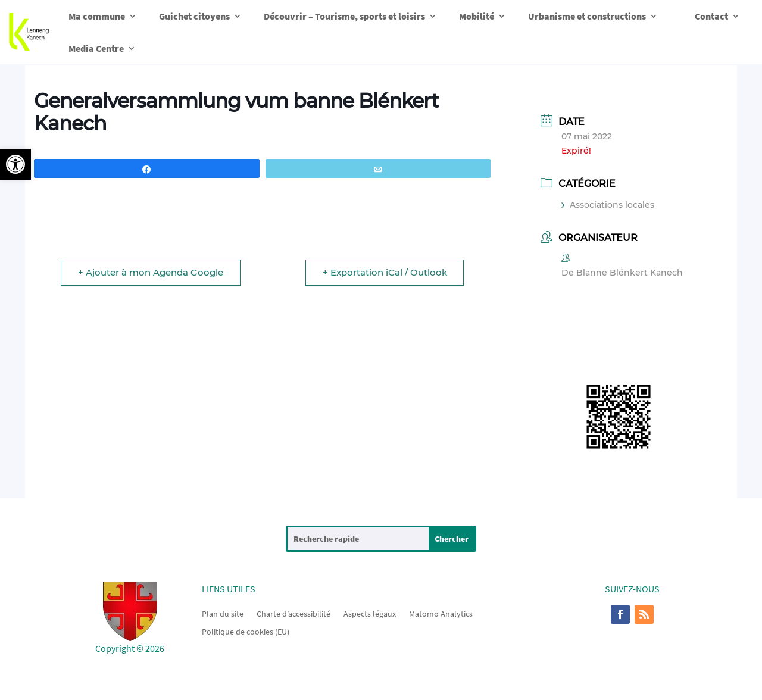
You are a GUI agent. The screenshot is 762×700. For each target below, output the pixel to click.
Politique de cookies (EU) (246, 631)
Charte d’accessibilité (293, 613)
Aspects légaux (370, 613)
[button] (15, 164)
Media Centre (96, 48)
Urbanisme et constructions (587, 16)
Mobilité (477, 16)
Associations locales (608, 205)
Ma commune (97, 16)
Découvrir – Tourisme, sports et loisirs (344, 16)
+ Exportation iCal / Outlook (384, 272)
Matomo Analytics (441, 613)
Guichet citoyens (194, 16)
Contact (711, 16)
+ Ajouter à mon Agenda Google (151, 272)
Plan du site (223, 613)
